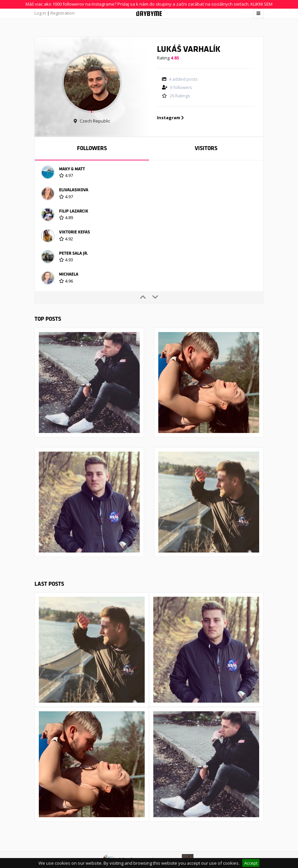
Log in (40, 13)
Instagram (170, 118)
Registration (63, 13)
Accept (251, 863)
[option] (149, 173)
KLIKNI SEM (261, 4)
